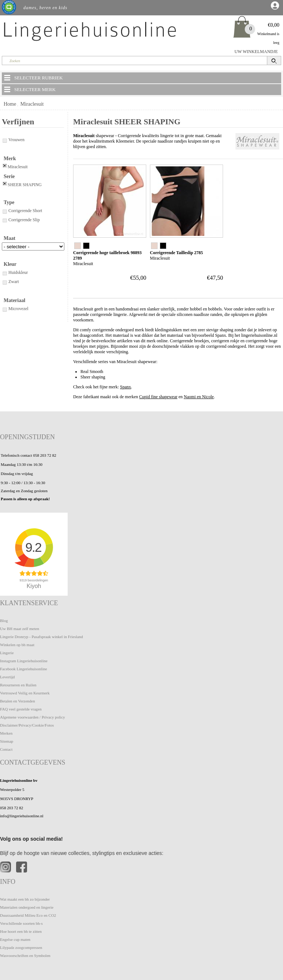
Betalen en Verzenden (18, 701)
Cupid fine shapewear (159, 397)
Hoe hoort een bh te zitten (21, 931)
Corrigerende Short (22, 211)
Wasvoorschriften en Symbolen (25, 955)
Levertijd (7, 677)
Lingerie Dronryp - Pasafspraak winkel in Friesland (41, 637)
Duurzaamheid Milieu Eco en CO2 (28, 915)
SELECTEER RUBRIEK (33, 78)
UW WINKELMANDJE (256, 52)
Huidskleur (15, 272)
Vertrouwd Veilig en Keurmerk (25, 693)
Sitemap (7, 741)
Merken (6, 733)
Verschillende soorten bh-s (21, 923)
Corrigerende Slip (21, 220)
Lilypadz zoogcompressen (21, 947)
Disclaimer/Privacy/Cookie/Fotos (27, 725)
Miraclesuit (32, 104)
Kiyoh (34, 586)
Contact (6, 749)
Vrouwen (13, 140)
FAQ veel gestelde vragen (21, 709)
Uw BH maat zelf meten (20, 629)
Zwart (10, 282)
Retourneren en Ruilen (18, 685)
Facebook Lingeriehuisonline (24, 669)
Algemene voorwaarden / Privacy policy (33, 717)
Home (10, 104)
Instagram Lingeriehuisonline (24, 661)
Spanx (125, 387)
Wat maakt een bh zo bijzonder (25, 899)
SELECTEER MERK (29, 89)
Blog (4, 621)
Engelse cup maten (15, 939)
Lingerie (7, 653)
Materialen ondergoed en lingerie (27, 907)
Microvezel (15, 309)
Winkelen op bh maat (17, 645)
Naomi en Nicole (199, 397)
